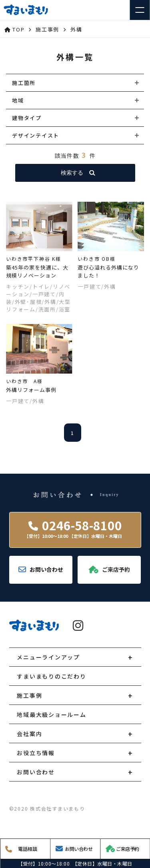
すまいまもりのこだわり (51, 676)
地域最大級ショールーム (51, 714)
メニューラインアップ (48, 657)
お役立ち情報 (36, 753)
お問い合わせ (36, 772)
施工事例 (29, 695)
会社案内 (29, 734)
